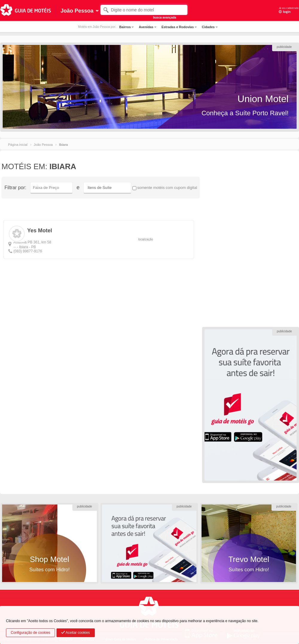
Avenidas (146, 27)
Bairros (125, 27)
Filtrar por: (15, 188)
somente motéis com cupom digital (165, 188)
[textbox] (144, 10)
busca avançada (165, 18)
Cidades (208, 27)
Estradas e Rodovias (178, 27)
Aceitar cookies (76, 633)
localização (145, 239)
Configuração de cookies (30, 633)
